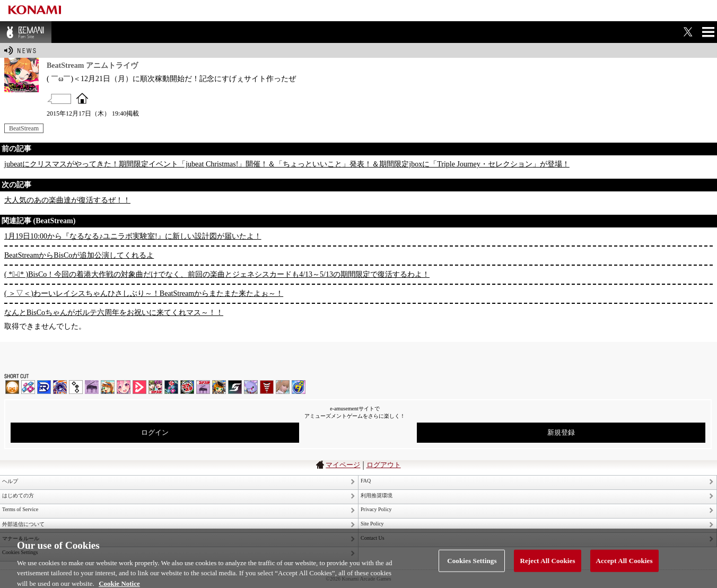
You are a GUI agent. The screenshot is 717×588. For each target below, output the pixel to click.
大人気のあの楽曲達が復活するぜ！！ (67, 200)
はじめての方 (18, 495)
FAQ (366, 481)
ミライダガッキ (299, 387)
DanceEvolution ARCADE (283, 387)
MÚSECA (267, 387)
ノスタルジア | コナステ (203, 387)
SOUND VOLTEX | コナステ (235, 387)
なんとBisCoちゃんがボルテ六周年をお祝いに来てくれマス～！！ (114, 313)
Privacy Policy (376, 509)
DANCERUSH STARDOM (44, 387)
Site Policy (372, 524)
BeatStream (24, 128)
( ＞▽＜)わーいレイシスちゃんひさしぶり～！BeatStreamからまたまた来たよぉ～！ (144, 293)
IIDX (12, 387)
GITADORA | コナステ (187, 387)
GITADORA (60, 387)
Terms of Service (20, 509)
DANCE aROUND (139, 387)
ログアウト (384, 465)
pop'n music (108, 387)
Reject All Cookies (547, 565)
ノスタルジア (92, 387)
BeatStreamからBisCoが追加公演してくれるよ (79, 255)
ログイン (155, 432)
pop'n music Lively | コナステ (219, 387)
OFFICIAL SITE (82, 98)
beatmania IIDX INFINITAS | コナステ (155, 387)
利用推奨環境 (377, 495)
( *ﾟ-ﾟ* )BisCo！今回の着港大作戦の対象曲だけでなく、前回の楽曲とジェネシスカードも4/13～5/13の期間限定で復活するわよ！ (217, 274)
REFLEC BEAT (251, 387)
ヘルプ (10, 481)
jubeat (76, 387)
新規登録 (561, 432)
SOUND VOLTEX (124, 387)
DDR (28, 387)
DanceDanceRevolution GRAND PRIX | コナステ (171, 387)
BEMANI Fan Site (26, 32)
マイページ (343, 465)
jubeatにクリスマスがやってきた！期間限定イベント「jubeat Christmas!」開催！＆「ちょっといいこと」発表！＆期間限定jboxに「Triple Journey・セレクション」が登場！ (287, 164)
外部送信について (23, 524)
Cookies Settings (472, 565)
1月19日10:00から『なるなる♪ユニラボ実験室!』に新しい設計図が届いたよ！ (133, 236)
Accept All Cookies (624, 565)
